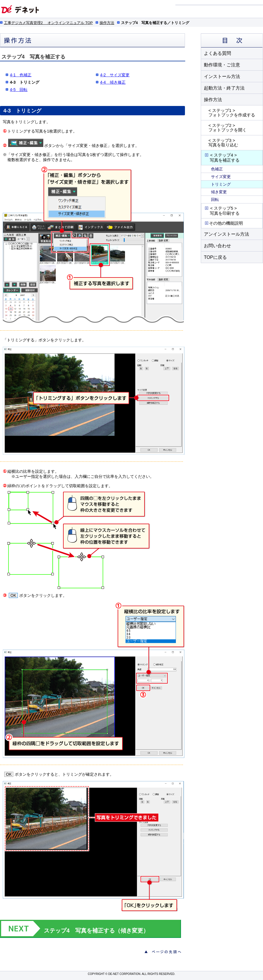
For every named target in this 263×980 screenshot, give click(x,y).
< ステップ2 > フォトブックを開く (228, 128)
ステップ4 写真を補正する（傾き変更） (96, 931)
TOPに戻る (215, 257)
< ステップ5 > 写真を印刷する (222, 211)
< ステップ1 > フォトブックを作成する (232, 113)
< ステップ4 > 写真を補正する (222, 158)
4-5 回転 (19, 90)
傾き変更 (219, 192)
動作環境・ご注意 (222, 65)
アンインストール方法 (227, 234)
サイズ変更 (221, 177)
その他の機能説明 (224, 223)
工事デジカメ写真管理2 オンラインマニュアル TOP (48, 23)
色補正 (217, 169)
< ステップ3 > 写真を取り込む (223, 143)
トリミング (221, 184)
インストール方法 (222, 76)
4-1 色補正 (21, 75)
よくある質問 (217, 53)
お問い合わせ (217, 246)
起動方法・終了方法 (224, 88)
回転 (215, 200)
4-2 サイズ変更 (115, 75)
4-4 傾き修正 (113, 82)
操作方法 (107, 23)
